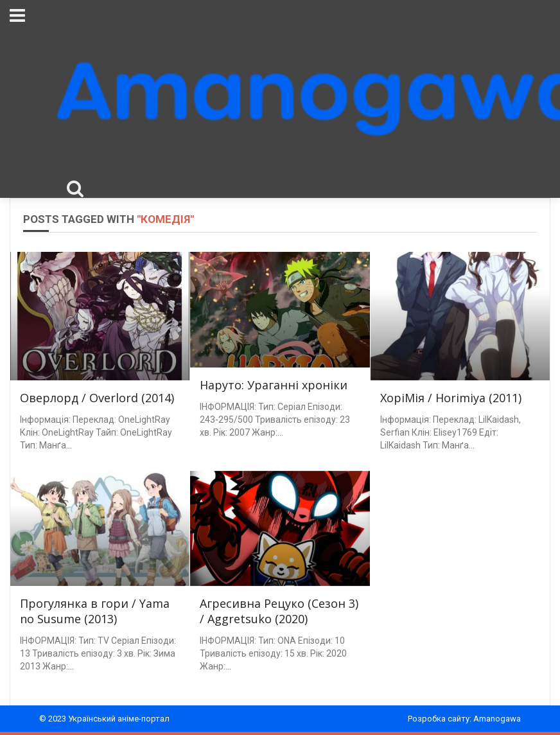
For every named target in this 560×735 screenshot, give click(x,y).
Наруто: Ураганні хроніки (274, 385)
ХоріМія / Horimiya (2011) (451, 398)
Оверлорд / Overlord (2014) (97, 398)
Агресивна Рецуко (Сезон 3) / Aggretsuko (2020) (279, 611)
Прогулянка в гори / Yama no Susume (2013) (95, 611)
